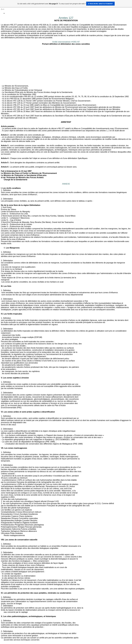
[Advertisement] (66, 67)
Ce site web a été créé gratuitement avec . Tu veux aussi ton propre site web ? (66, 4)
